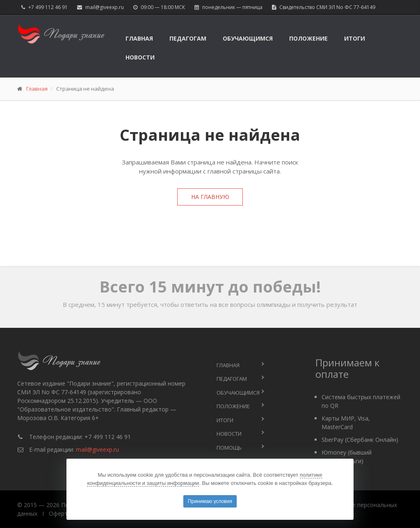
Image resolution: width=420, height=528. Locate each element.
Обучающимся (248, 38)
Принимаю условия (210, 501)
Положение (308, 38)
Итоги (355, 38)
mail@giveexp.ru (105, 7)
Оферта (60, 513)
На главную (210, 197)
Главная (139, 38)
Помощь (229, 448)
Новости (140, 57)
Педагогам (188, 38)
